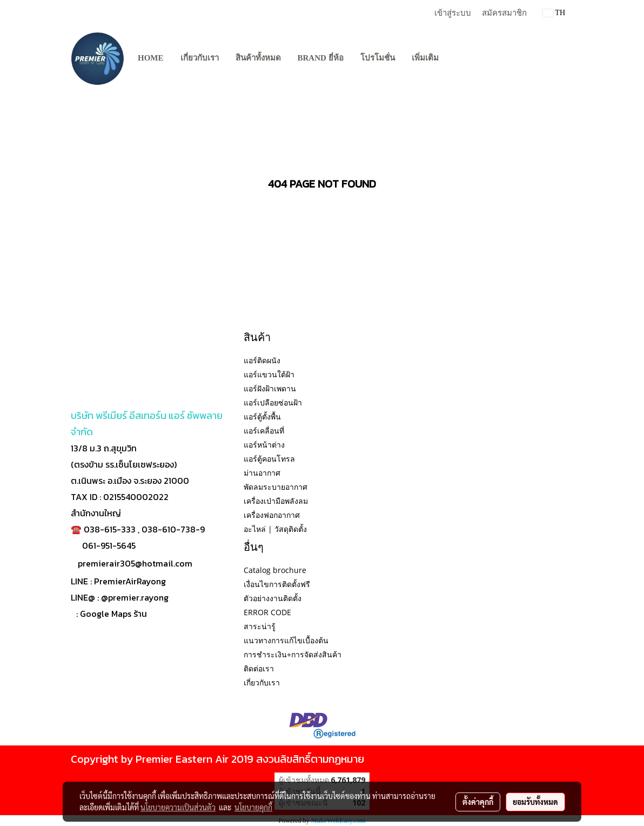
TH (554, 13)
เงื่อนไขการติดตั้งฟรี (277, 584)
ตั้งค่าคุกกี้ (478, 802)
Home (151, 58)
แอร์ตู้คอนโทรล (269, 459)
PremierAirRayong (130, 581)
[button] (457, 58)
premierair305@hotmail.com (135, 563)
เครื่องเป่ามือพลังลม (276, 501)
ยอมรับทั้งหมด (535, 802)
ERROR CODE (267, 612)
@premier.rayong (135, 597)
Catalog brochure (275, 570)
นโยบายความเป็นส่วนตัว (178, 807)
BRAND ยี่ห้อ (321, 58)
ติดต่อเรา (259, 668)
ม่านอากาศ (262, 473)
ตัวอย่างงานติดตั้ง (273, 598)
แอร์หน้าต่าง (264, 445)
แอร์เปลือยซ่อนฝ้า (273, 402)
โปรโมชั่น (378, 58)
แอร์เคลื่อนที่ (264, 431)
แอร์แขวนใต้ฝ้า (269, 374)
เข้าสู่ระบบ (453, 13)
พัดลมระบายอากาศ (276, 487)
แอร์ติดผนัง (262, 360)
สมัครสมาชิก (504, 13)
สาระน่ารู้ (260, 626)
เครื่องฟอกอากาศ (272, 515)
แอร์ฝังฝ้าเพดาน (270, 388)
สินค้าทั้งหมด (258, 58)
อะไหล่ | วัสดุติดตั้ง (275, 529)
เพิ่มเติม (425, 58)
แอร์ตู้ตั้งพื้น (262, 417)
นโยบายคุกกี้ (253, 807)
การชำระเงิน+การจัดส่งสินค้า (293, 654)
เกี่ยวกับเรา (200, 58)
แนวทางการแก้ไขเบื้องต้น (286, 640)
